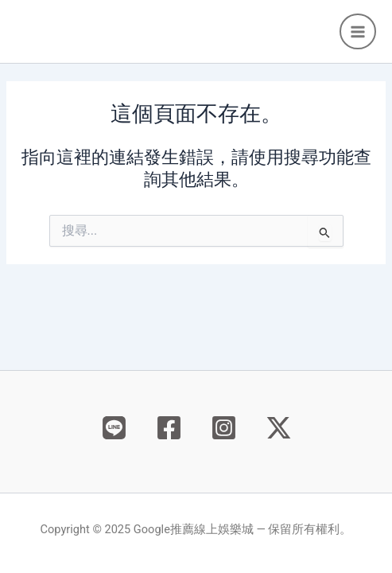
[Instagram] (224, 428)
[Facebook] (169, 428)
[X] (279, 428)
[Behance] (114, 428)
